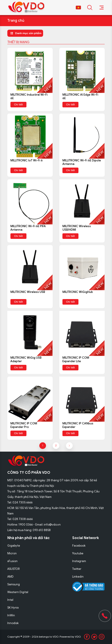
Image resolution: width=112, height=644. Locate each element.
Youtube (78, 553)
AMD (10, 577)
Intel (10, 600)
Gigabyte (14, 546)
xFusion (12, 561)
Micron (12, 553)
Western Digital (18, 592)
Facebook (79, 546)
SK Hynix (13, 608)
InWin (11, 615)
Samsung (14, 584)
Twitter (77, 569)
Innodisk (13, 623)
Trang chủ (16, 21)
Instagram (79, 561)
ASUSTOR (14, 569)
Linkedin (78, 577)
